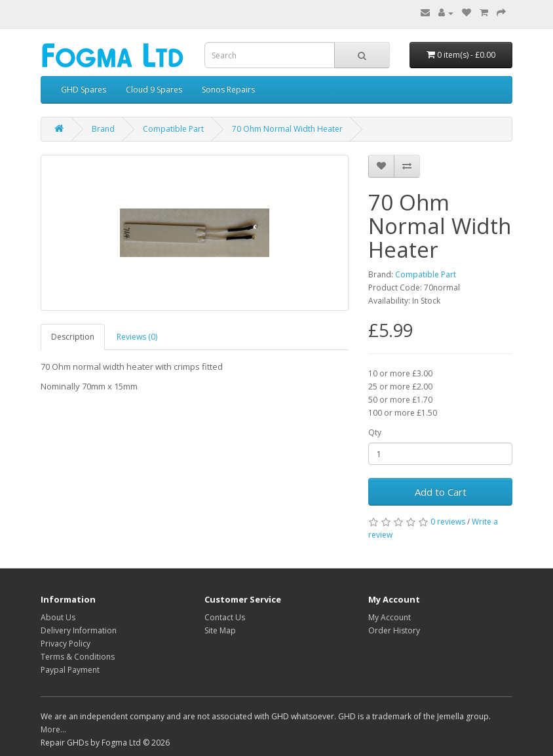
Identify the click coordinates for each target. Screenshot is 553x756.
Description (73, 337)
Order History (394, 630)
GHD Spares (84, 90)
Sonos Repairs (228, 90)
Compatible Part (173, 129)
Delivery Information (79, 630)
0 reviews (448, 522)
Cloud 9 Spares (154, 90)
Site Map (220, 630)
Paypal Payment (70, 670)
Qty (375, 432)
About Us (58, 617)
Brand (103, 129)
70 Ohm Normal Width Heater (287, 129)
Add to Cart (441, 492)
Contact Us (225, 617)
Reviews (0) (137, 337)
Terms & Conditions (78, 657)
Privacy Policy (66, 644)
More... (53, 729)
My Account (390, 617)
